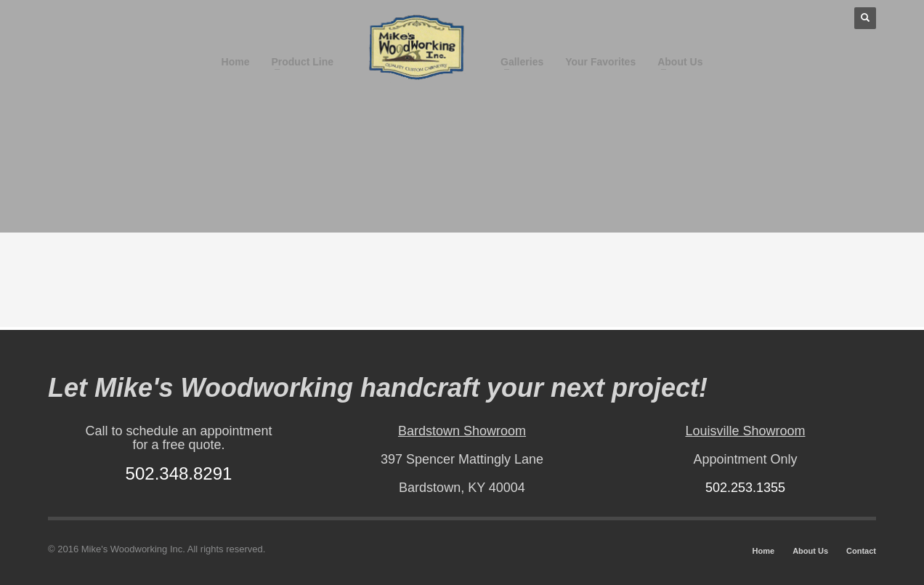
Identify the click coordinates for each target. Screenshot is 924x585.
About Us (810, 551)
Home (764, 551)
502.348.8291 (179, 473)
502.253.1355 (745, 488)
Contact (861, 551)
